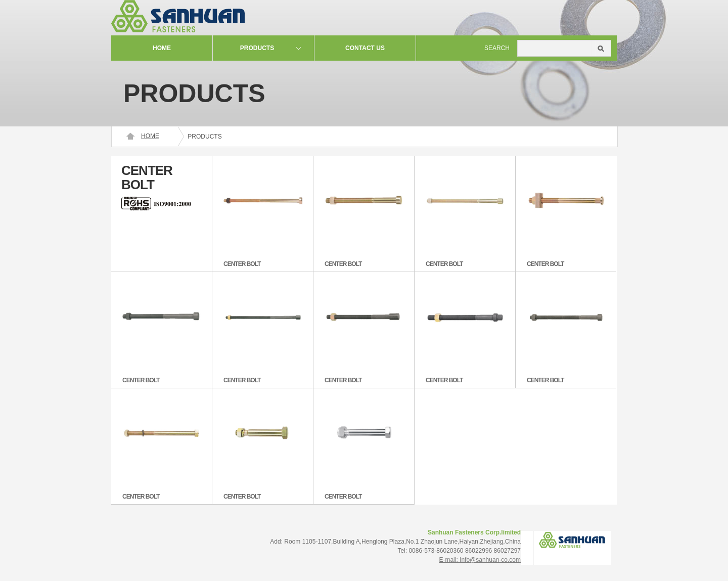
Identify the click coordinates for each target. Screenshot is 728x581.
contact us (365, 48)
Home (162, 48)
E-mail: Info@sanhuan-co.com (480, 560)
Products (257, 48)
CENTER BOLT (242, 264)
